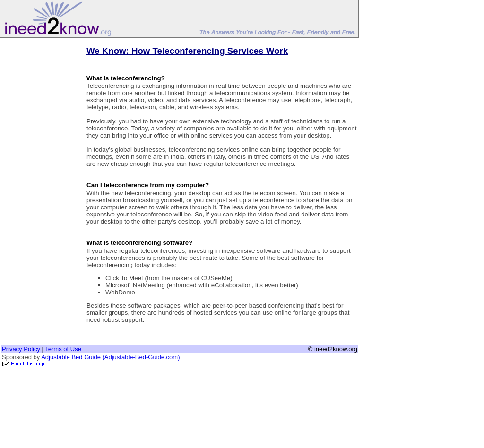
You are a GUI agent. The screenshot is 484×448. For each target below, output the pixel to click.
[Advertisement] (39, 181)
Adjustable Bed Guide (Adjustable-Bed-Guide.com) (110, 357)
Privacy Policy (21, 349)
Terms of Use (63, 349)
